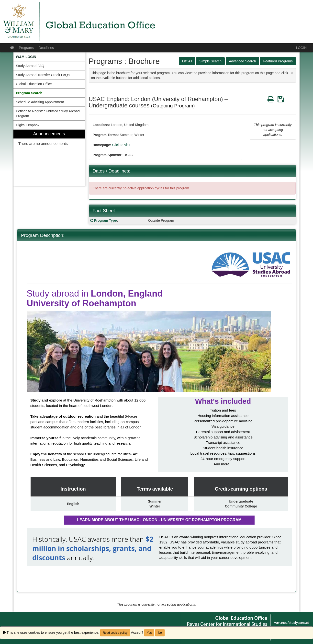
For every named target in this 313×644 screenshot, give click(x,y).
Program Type (105, 220)
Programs (26, 48)
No (160, 633)
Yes (149, 633)
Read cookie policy (115, 633)
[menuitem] (49, 57)
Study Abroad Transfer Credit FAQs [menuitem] (43, 75)
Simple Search (210, 61)
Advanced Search (242, 61)
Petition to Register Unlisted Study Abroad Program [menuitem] (48, 114)
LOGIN (301, 48)
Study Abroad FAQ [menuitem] (30, 66)
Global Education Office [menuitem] (34, 84)
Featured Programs (278, 61)
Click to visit (121, 145)
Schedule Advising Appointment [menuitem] (40, 102)
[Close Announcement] (292, 73)
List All (187, 61)
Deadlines (46, 48)
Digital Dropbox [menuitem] (28, 125)
